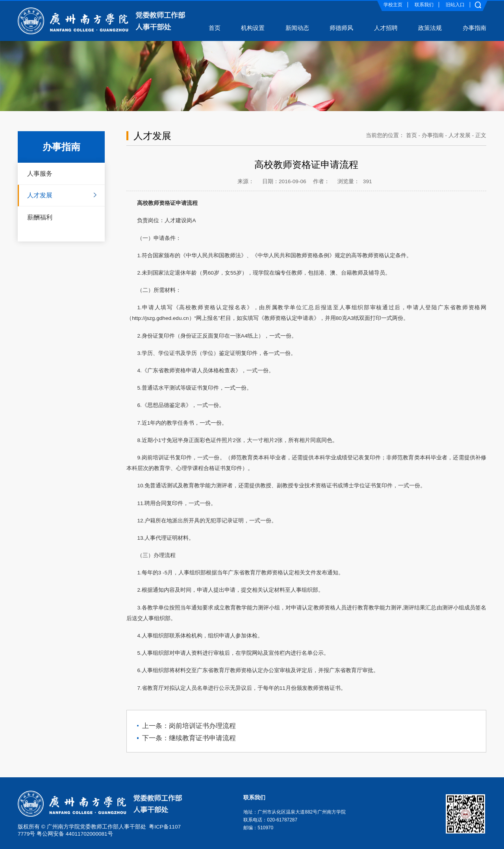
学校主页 (393, 5)
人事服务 (40, 173)
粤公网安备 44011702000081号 (75, 834)
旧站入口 (455, 5)
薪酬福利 (40, 217)
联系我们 (424, 5)
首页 (411, 135)
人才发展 (40, 195)
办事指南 (433, 135)
